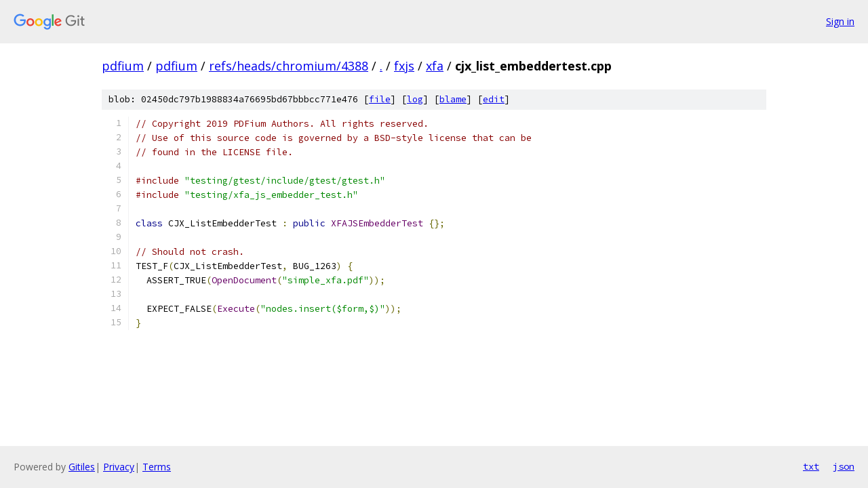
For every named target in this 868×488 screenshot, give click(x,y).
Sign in (840, 21)
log (415, 99)
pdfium (123, 66)
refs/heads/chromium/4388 (289, 66)
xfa (435, 66)
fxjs (404, 66)
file (380, 99)
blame (453, 99)
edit (494, 99)
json (844, 466)
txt (811, 466)
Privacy (119, 467)
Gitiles (82, 467)
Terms (157, 467)
